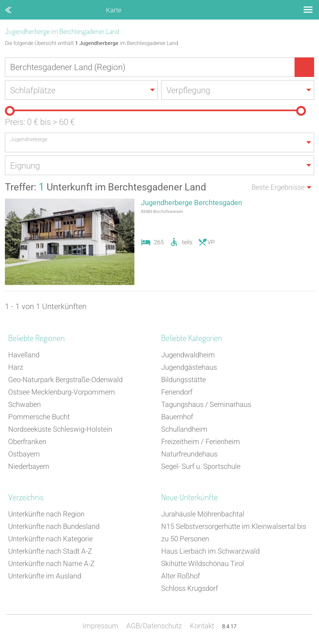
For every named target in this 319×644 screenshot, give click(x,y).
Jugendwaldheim (188, 355)
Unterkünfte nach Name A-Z (51, 564)
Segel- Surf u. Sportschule (201, 466)
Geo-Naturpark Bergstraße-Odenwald (65, 380)
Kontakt (202, 626)
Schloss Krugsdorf (190, 588)
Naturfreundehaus (189, 454)
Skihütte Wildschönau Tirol (203, 564)
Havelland (24, 355)
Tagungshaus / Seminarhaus (206, 404)
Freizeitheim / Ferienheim (201, 442)
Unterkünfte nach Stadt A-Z (50, 551)
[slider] (10, 111)
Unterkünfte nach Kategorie (50, 539)
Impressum (100, 626)
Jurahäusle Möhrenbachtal (203, 514)
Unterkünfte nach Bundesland (54, 526)
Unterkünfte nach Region (46, 514)
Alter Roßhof (181, 576)
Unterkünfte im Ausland (45, 576)
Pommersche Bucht (39, 417)
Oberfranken (27, 442)
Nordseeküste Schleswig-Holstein (60, 429)
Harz (16, 367)
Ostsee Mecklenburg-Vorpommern (61, 392)
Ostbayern (24, 454)
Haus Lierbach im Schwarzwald (210, 551)
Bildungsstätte (183, 380)
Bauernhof (177, 417)
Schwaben (24, 404)
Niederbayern (29, 466)
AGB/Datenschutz (154, 626)
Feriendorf (177, 392)
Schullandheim (184, 429)
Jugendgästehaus (189, 367)
